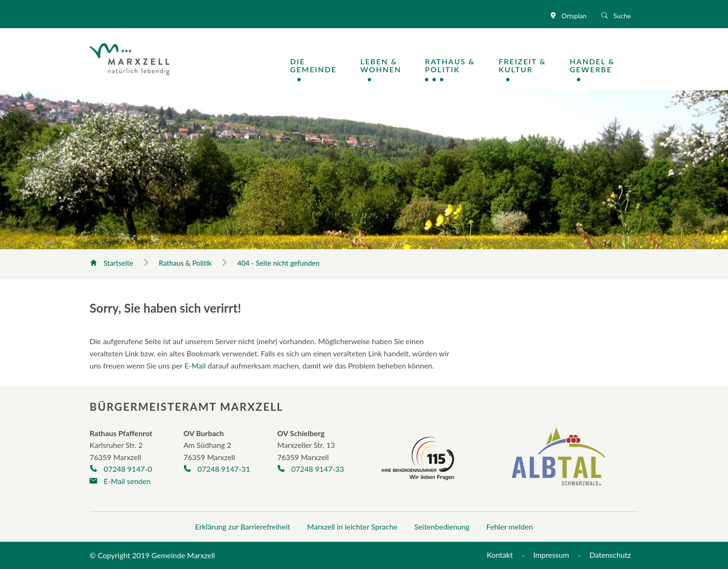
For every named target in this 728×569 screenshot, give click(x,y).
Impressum (551, 555)
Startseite (113, 263)
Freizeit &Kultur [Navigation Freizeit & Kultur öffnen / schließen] (522, 65)
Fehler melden (510, 527)
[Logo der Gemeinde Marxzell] (129, 58)
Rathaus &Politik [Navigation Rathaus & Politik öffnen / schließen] (450, 65)
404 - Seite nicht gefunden (278, 263)
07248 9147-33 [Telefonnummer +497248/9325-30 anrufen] (311, 469)
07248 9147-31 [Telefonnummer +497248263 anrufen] (217, 469)
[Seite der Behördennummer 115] (418, 457)
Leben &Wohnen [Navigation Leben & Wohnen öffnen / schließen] (381, 65)
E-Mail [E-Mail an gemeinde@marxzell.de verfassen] (195, 365)
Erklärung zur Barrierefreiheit (243, 527)
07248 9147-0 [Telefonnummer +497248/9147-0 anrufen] (121, 469)
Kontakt (500, 555)
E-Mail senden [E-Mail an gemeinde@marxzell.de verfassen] (120, 481)
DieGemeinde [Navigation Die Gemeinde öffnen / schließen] (313, 65)
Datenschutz (610, 555)
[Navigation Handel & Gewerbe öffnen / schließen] (604, 65)
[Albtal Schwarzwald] (559, 463)
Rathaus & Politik (186, 263)
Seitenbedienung (442, 527)
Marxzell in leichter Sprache (353, 527)
